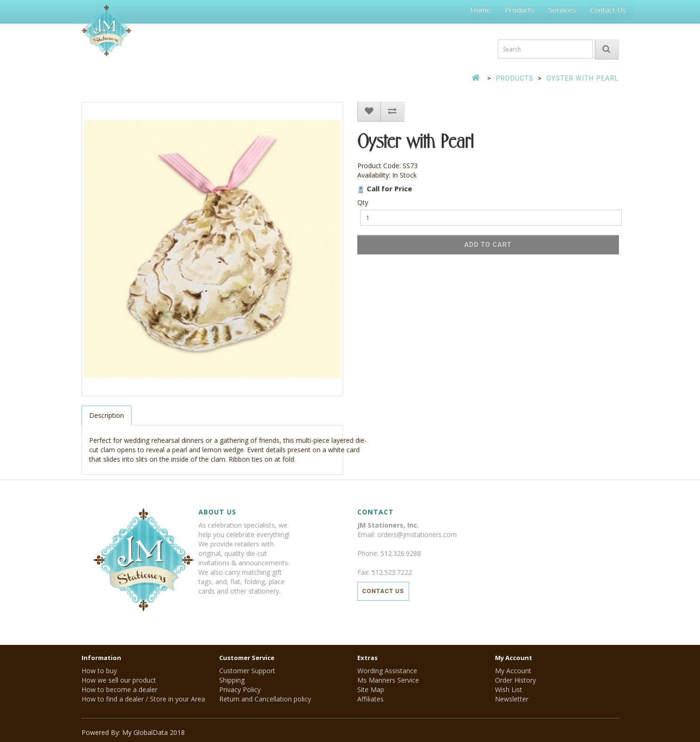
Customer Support (247, 671)
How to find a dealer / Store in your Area (143, 699)
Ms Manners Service (388, 680)
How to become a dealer (119, 689)
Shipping (232, 680)
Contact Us (608, 9)
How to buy (99, 671)
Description (107, 415)
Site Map (371, 689)
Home (481, 9)
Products (520, 9)
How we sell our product (119, 680)
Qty (363, 202)
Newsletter (512, 699)
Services (562, 9)
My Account (513, 671)
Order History (515, 680)
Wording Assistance (387, 671)
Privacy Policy (240, 689)
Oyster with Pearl (582, 78)
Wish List (509, 689)
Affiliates (371, 699)
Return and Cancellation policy (265, 699)
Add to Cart (488, 245)
